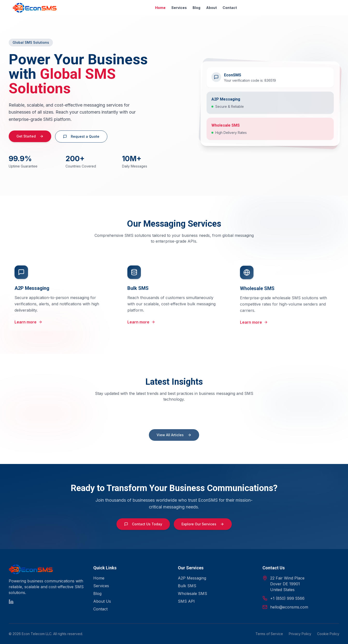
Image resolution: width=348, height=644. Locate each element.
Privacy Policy (300, 634)
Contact (230, 8)
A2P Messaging (192, 578)
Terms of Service (269, 634)
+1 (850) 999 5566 (287, 598)
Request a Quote (81, 139)
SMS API (186, 601)
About (211, 8)
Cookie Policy (328, 634)
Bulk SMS (187, 586)
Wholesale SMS (192, 593)
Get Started (30, 139)
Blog (196, 8)
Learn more (28, 326)
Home (160, 8)
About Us (102, 601)
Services (179, 8)
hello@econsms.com (289, 607)
